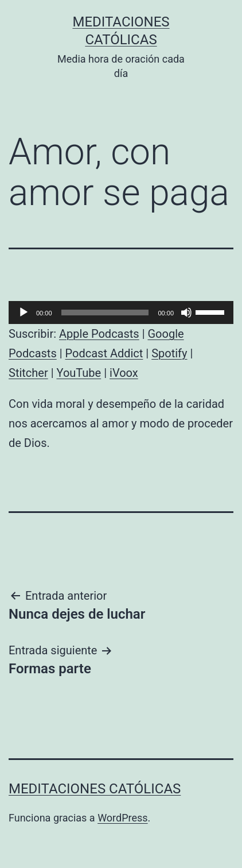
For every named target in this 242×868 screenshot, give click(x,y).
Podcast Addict (104, 353)
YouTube (79, 373)
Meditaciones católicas (95, 789)
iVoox (124, 373)
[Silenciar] (186, 313)
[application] (121, 313)
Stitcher (28, 373)
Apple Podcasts (99, 334)
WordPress (122, 818)
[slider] (105, 313)
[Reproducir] (24, 313)
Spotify (169, 353)
